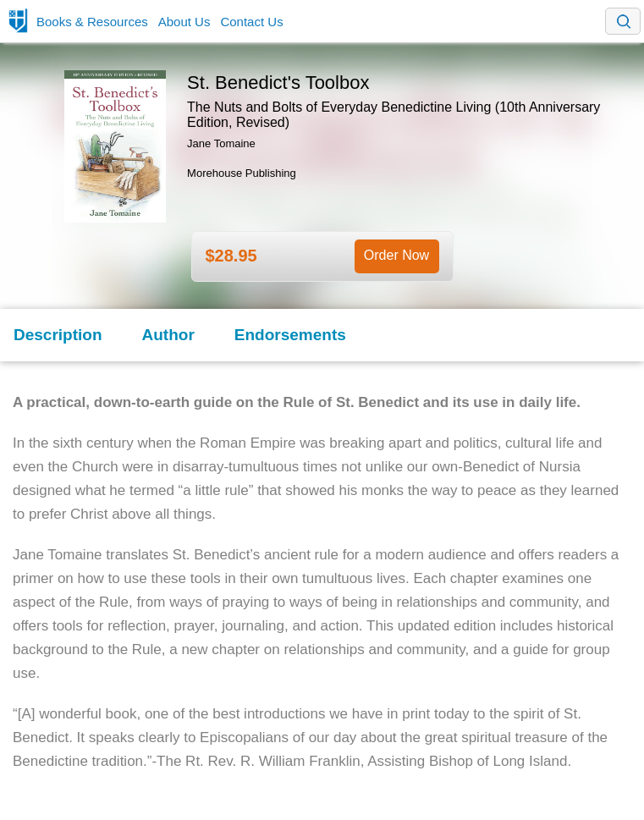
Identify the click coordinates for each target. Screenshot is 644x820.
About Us (184, 22)
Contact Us (251, 22)
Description (58, 335)
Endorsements (290, 335)
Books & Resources (92, 22)
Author (168, 335)
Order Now (396, 255)
